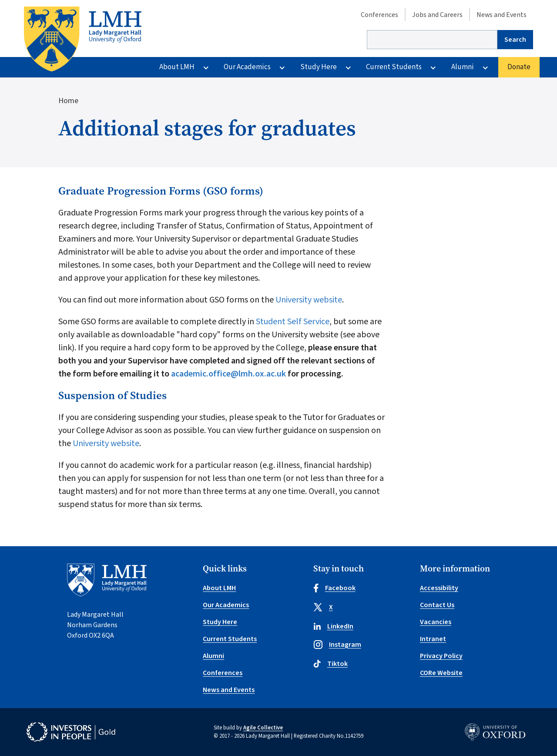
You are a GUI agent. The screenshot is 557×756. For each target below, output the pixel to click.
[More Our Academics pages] (282, 67)
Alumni (463, 67)
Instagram (337, 645)
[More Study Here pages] (348, 67)
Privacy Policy (441, 656)
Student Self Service (293, 322)
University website (309, 300)
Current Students (394, 67)
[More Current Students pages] (433, 67)
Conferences (379, 15)
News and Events (502, 15)
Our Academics (247, 67)
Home (68, 101)
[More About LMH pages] (206, 67)
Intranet (433, 639)
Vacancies (436, 622)
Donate (519, 67)
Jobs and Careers (437, 15)
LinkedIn (333, 626)
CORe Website (441, 673)
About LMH (177, 67)
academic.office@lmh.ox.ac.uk (228, 374)
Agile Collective (263, 728)
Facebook (334, 588)
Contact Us (437, 605)
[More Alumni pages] (485, 67)
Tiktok (331, 664)
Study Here (319, 67)
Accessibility (439, 588)
